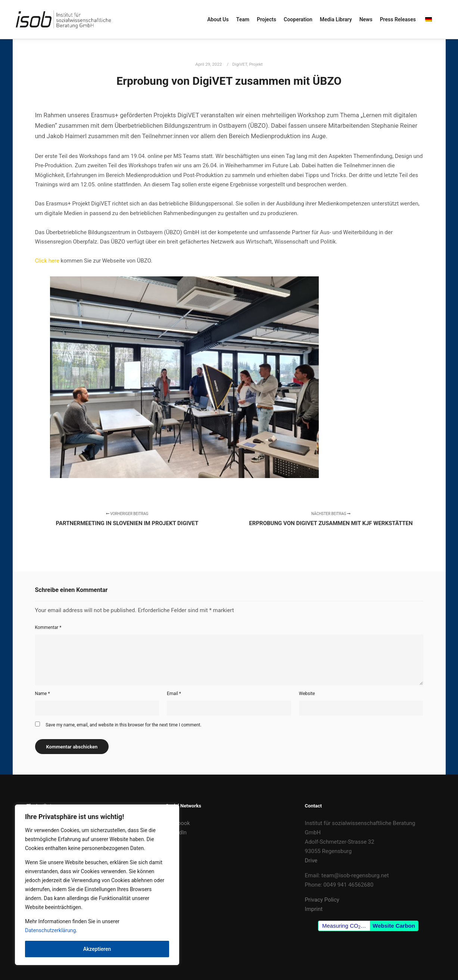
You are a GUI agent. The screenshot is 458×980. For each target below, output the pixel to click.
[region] (97, 885)
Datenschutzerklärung (50, 930)
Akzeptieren (97, 949)
